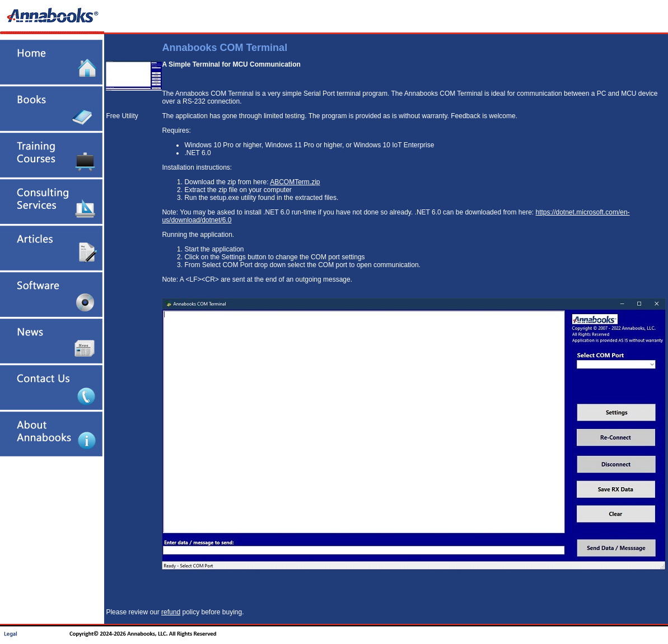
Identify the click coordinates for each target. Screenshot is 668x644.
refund (171, 612)
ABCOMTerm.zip (295, 182)
